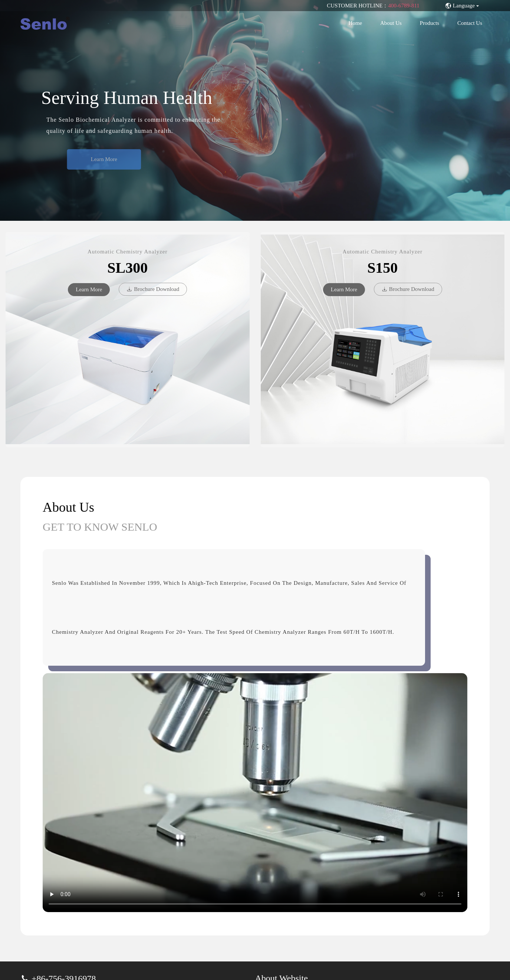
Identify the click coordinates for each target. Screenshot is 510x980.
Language (463, 6)
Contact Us (470, 23)
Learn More (111, 159)
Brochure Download (153, 289)
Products (430, 23)
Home (356, 23)
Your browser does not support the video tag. (255, 793)
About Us (391, 23)
